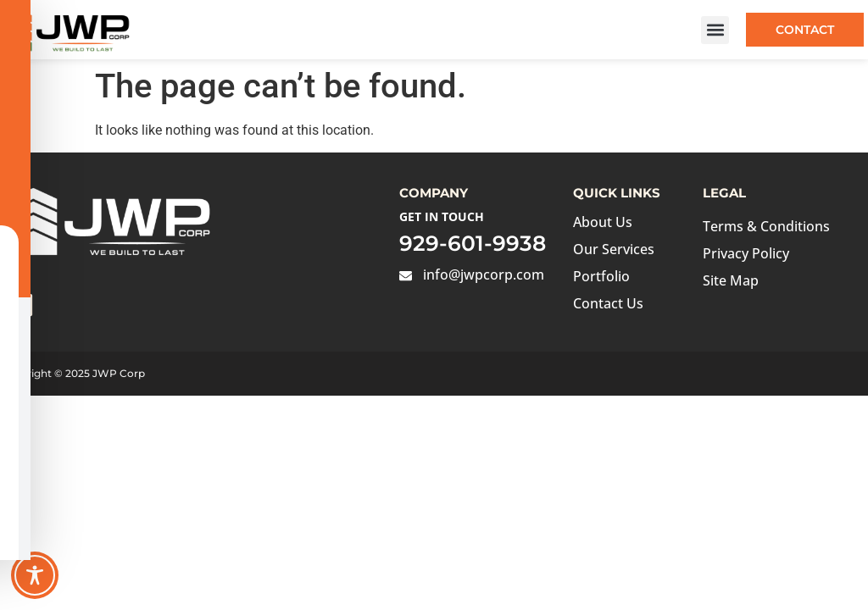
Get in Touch (442, 216)
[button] (715, 30)
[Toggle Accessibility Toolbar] (35, 575)
